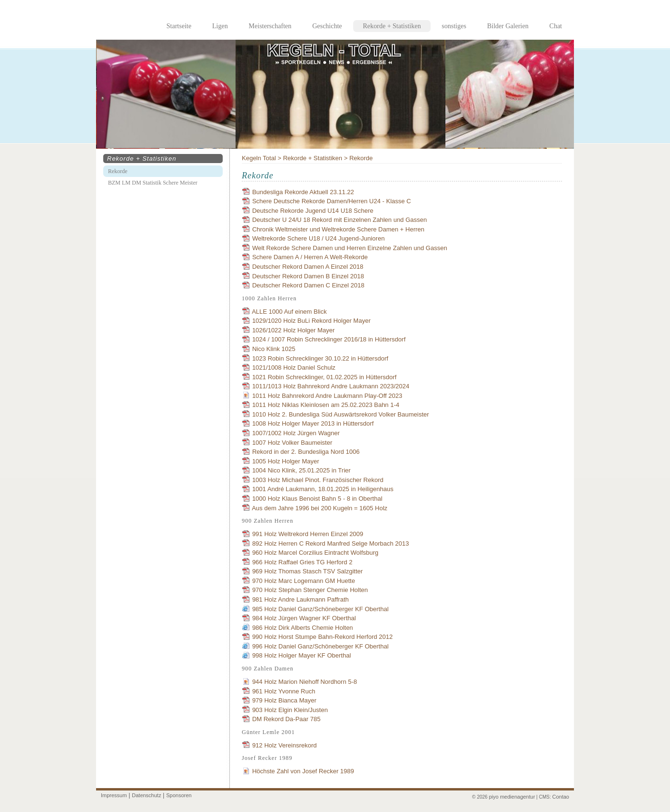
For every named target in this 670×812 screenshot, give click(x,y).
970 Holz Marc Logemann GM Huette (304, 581)
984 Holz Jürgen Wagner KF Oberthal (304, 618)
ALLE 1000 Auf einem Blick (289, 312)
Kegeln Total (259, 158)
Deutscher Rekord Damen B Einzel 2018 (308, 276)
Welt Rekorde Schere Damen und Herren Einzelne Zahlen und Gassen (350, 248)
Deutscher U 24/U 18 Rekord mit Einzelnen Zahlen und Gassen (340, 220)
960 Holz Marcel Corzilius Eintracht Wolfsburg (315, 553)
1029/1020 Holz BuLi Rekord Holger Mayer (312, 321)
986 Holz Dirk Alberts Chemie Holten (303, 628)
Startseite (179, 26)
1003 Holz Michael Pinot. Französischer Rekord (318, 480)
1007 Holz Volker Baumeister (292, 443)
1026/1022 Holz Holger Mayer (294, 330)
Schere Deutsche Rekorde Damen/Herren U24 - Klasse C (332, 201)
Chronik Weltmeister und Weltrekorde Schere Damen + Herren (338, 229)
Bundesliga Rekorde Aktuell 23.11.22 (303, 192)
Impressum (114, 795)
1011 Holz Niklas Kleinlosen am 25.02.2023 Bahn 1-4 (326, 405)
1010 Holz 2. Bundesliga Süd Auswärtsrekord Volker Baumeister (341, 414)
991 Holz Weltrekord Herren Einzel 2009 (308, 534)
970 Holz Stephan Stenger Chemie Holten (310, 590)
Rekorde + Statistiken (313, 158)
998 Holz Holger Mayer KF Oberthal (302, 655)
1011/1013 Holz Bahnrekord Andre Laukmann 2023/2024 (331, 386)
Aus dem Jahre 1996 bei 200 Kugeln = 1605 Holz (320, 508)
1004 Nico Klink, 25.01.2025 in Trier (302, 470)
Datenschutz (146, 795)
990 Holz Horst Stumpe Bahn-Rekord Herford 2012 (323, 637)
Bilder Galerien (508, 26)
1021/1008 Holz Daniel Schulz (294, 368)
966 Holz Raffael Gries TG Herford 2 (303, 562)
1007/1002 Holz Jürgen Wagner (296, 433)
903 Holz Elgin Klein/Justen (290, 710)
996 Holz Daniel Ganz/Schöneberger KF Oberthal (320, 646)
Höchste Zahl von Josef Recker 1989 (303, 771)
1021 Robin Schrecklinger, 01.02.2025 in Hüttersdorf (324, 377)
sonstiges (454, 26)
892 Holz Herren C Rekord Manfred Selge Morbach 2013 (331, 543)
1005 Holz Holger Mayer (286, 461)
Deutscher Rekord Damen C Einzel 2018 (308, 285)
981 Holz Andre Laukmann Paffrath (301, 599)
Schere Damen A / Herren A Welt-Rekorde (310, 257)
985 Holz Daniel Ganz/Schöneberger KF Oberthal (320, 609)
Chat (556, 26)
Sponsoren (179, 795)
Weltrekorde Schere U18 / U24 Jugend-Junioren (319, 238)
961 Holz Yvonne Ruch (284, 691)
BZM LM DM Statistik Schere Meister (153, 183)
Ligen (220, 26)
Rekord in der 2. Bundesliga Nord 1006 (306, 452)
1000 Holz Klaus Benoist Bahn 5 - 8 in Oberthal (317, 499)
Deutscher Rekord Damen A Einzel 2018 (308, 267)
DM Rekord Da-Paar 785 (286, 719)
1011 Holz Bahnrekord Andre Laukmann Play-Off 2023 (327, 396)
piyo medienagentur (512, 797)
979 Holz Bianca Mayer (284, 700)
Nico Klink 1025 (274, 349)
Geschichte (327, 26)
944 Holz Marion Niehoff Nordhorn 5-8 (305, 682)
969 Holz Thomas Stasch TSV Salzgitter (308, 571)
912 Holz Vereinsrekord (285, 745)
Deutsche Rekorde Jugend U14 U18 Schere (313, 211)
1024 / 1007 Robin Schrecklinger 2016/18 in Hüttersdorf (329, 339)
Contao (561, 797)
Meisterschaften (270, 26)
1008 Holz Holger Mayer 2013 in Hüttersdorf (313, 423)
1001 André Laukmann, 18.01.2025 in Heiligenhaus (323, 489)
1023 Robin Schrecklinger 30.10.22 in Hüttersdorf (320, 358)
